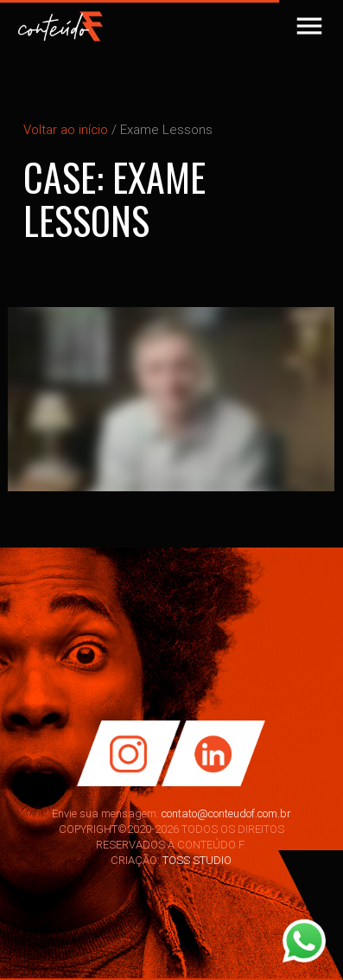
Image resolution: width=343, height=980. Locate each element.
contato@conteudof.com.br (226, 813)
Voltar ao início (66, 129)
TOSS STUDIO (197, 860)
